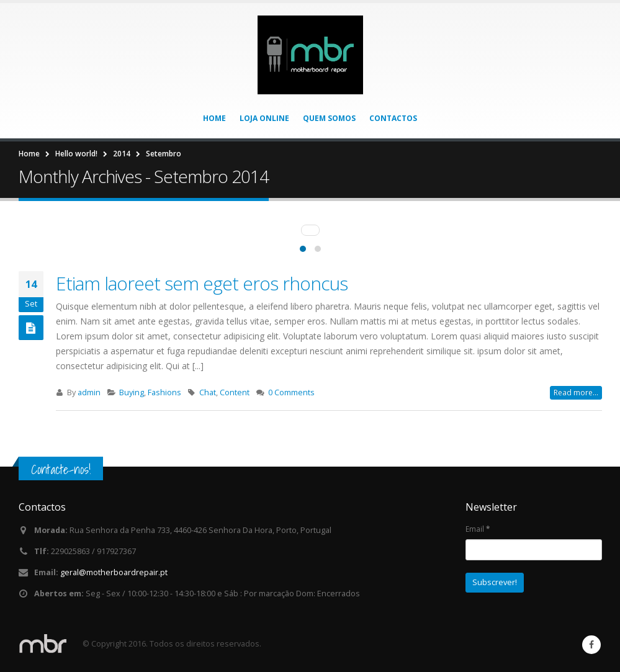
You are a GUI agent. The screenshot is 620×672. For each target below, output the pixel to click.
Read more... (576, 392)
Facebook (591, 645)
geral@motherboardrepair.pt (114, 572)
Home (214, 118)
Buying (132, 392)
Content (235, 392)
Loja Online (264, 118)
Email (478, 529)
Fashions (164, 392)
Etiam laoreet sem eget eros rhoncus (202, 283)
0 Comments (291, 392)
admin (89, 392)
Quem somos (329, 118)
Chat (208, 392)
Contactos (393, 118)
